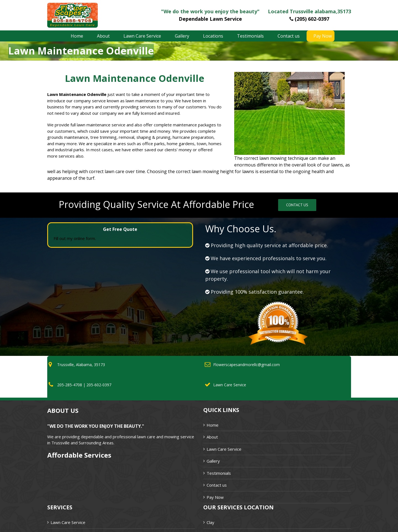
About (212, 437)
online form (84, 238)
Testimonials (219, 473)
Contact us (217, 485)
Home (213, 425)
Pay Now (215, 497)
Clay (210, 522)
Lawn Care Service (224, 449)
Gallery (213, 461)
